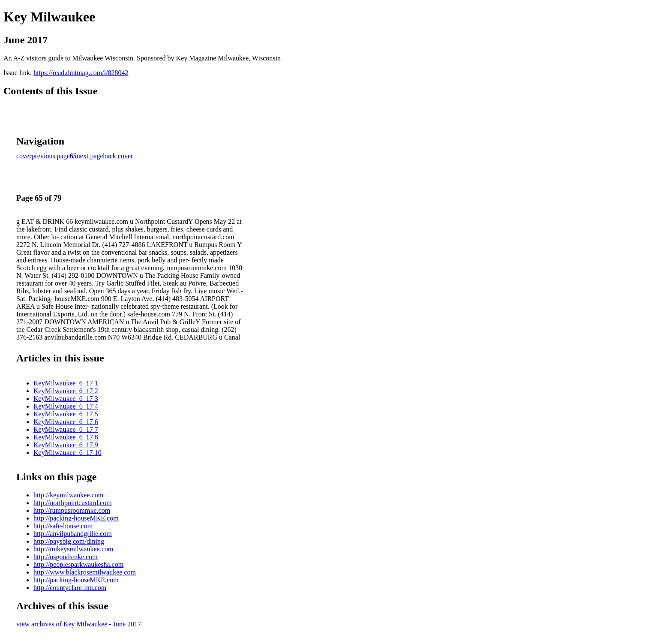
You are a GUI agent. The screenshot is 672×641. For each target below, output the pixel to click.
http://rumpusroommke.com (72, 510)
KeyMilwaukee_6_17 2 (66, 391)
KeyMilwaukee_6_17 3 (66, 399)
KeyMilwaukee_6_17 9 (66, 445)
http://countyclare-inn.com (70, 588)
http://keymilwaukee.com (68, 495)
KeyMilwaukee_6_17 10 (67, 453)
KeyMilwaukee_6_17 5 (66, 414)
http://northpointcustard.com (73, 503)
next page (90, 156)
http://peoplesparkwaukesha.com (78, 564)
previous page (51, 156)
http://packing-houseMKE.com (76, 518)
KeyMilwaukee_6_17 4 (66, 406)
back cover (118, 156)
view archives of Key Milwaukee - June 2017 (79, 624)
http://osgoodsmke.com (66, 557)
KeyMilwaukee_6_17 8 (66, 437)
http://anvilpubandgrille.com (73, 534)
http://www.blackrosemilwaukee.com (85, 572)
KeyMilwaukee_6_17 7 (66, 429)
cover (24, 156)
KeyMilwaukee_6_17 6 (66, 422)
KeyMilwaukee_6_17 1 (66, 383)
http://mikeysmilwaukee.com (73, 549)
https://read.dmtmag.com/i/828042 (81, 73)
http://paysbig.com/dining (69, 541)
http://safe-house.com (63, 526)
